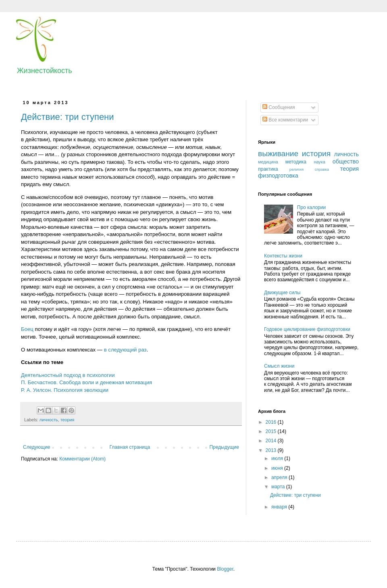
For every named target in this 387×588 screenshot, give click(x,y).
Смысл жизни (279, 366)
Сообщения (279, 107)
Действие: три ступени (68, 117)
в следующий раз (125, 350)
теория (68, 420)
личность (49, 420)
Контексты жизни (283, 256)
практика (268, 169)
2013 (272, 450)
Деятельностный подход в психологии (68, 375)
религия (296, 169)
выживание (278, 154)
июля (278, 458)
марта (279, 487)
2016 (272, 422)
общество (346, 161)
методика (296, 162)
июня (278, 468)
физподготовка (278, 176)
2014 (272, 441)
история (316, 154)
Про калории (311, 207)
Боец (27, 329)
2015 (272, 431)
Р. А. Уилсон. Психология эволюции (65, 390)
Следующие (36, 447)
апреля (280, 477)
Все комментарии (285, 120)
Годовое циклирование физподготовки (307, 329)
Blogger (225, 569)
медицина (268, 162)
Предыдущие (224, 447)
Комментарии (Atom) (82, 459)
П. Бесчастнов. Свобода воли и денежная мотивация (86, 382)
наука (319, 162)
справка (322, 169)
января (280, 507)
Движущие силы (282, 293)
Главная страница (130, 447)
